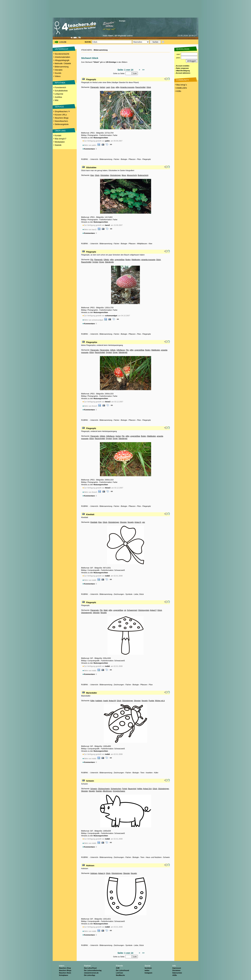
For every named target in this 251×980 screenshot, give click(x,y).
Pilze (139, 159)
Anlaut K (138, 522)
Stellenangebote (62, 124)
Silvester (123, 522)
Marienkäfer (91, 693)
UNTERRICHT (62, 49)
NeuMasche (120, 975)
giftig (117, 87)
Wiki (57, 100)
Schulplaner (63, 975)
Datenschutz (177, 973)
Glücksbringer (115, 175)
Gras (113, 87)
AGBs (175, 975)
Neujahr (131, 522)
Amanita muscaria (127, 87)
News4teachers (61, 121)
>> (143, 70)
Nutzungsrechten (101, 138)
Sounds (58, 73)
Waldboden (136, 260)
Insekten (149, 773)
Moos (124, 175)
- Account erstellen (182, 66)
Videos (58, 76)
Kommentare (89, 149)
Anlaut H (101, 873)
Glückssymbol (144, 610)
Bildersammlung (62, 67)
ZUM (118, 968)
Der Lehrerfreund (122, 970)
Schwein (90, 781)
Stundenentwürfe (62, 54)
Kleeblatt (90, 514)
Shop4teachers (62, 112)
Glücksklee (91, 168)
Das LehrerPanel (90, 968)
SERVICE (59, 107)
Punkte (151, 701)
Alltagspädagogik (62, 60)
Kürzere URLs (61, 115)
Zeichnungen (119, 594)
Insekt (106, 701)
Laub (108, 87)
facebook (148, 968)
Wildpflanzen (142, 244)
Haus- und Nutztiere (154, 857)
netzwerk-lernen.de (91, 973)
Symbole (129, 594)
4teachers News (65, 973)
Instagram (148, 973)
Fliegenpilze (92, 342)
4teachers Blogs (62, 118)
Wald (106, 610)
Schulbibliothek (61, 91)
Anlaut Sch (147, 789)
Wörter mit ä (160, 701)
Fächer (117, 159)
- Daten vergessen (182, 68)
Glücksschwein (104, 789)
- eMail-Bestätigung (182, 71)
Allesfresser (107, 791)
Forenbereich (60, 88)
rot (125, 610)
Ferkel (125, 789)
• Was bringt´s (181, 85)
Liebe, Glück (139, 594)
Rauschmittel (140, 87)
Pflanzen (132, 159)
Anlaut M (112, 701)
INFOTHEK (60, 83)
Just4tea (58, 97)
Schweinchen (116, 789)
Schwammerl (132, 610)
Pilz (92, 260)
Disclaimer (176, 970)
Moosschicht (132, 175)
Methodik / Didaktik (63, 64)
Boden (128, 260)
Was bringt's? (61, 139)
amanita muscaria (148, 260)
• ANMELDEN (181, 88)
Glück (149, 87)
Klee (92, 175)
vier (144, 522)
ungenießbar (119, 260)
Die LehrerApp (90, 975)
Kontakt (58, 136)
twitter (147, 970)
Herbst (102, 87)
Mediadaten (60, 142)
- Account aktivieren (183, 73)
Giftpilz (106, 260)
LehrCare (119, 973)
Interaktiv (59, 70)
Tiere (142, 773)
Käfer (92, 701)
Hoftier (140, 789)
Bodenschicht (143, 175)
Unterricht (94, 159)
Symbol (95, 262)
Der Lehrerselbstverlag (93, 970)
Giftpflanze (121, 350)
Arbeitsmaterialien (62, 57)
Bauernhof (132, 789)
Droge (102, 262)
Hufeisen (90, 866)
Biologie (124, 159)
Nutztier (99, 791)
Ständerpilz (109, 262)
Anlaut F (153, 610)
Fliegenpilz (91, 80)
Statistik (58, 145)
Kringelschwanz (119, 791)
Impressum (177, 968)
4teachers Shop (65, 968)
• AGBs (178, 91)
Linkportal (59, 94)
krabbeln (99, 701)
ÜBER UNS (60, 131)
